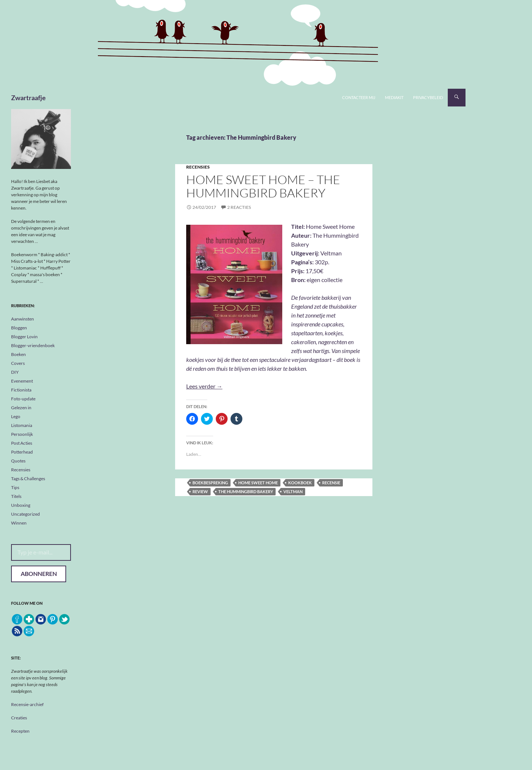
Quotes (18, 461)
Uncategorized (25, 514)
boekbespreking (210, 483)
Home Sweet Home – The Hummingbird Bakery (263, 186)
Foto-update (23, 399)
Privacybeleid (428, 97)
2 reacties (239, 207)
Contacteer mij (359, 97)
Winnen (19, 523)
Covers (18, 363)
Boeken (18, 354)
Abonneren (39, 574)
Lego (16, 416)
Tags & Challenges (28, 479)
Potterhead (22, 452)
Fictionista (21, 390)
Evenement (22, 381)
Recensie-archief (27, 704)
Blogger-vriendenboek (33, 345)
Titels (16, 496)
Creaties (19, 718)
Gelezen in (21, 408)
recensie (331, 483)
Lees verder (204, 386)
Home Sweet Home (258, 483)
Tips (15, 487)
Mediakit (394, 97)
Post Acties (22, 443)
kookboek (300, 483)
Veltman (293, 491)
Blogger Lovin (24, 337)
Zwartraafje (28, 98)
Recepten (20, 731)
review (200, 491)
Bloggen (19, 328)
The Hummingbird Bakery (246, 491)
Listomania (22, 425)
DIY (15, 372)
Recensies (198, 167)
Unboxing (21, 505)
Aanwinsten (23, 319)
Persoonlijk (22, 434)
